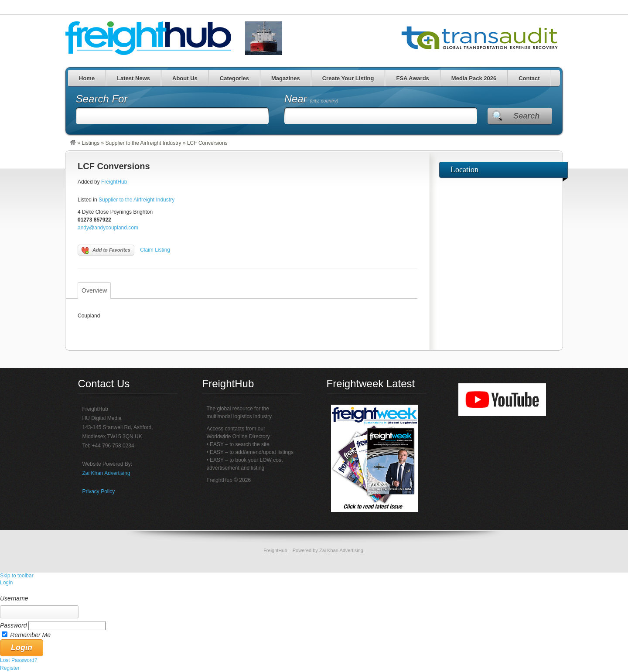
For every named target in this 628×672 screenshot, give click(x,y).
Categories (234, 78)
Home (87, 78)
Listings (90, 143)
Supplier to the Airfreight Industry (143, 143)
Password (13, 625)
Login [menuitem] (6, 583)
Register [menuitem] (10, 668)
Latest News (133, 78)
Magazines (286, 78)
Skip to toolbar (17, 576)
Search (526, 116)
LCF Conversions (114, 166)
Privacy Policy (99, 491)
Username (14, 598)
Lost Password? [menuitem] (19, 660)
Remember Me (30, 635)
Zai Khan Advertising (106, 473)
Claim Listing (155, 250)
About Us (185, 78)
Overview (94, 290)
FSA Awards (412, 78)
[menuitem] (314, 590)
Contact (529, 78)
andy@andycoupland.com (108, 228)
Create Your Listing (348, 78)
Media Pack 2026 (474, 78)
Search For (102, 99)
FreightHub (114, 182)
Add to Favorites (106, 251)
